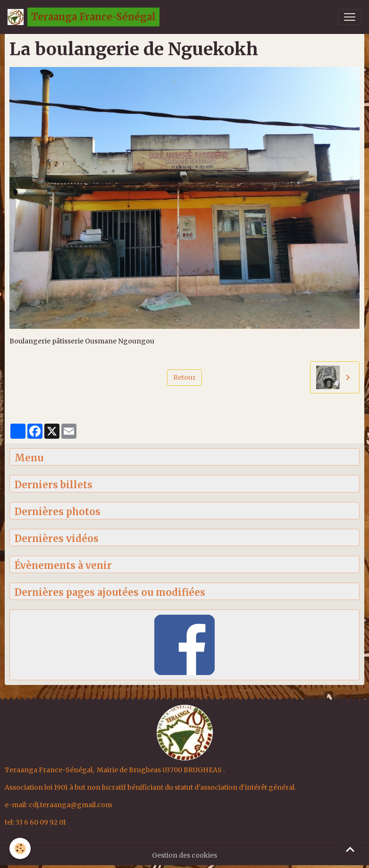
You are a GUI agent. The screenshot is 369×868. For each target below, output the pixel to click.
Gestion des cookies (184, 855)
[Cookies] (20, 848)
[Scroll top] (350, 849)
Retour (184, 377)
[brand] (84, 17)
